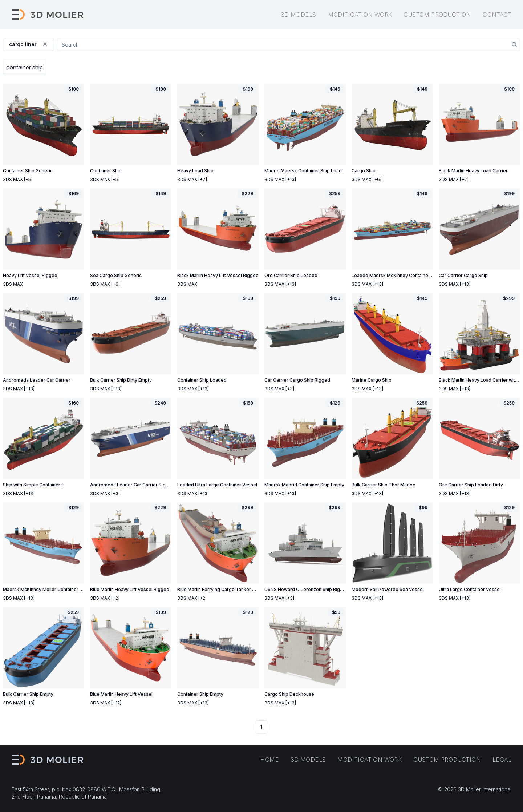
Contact (497, 15)
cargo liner (29, 44)
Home (269, 760)
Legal (502, 760)
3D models (299, 15)
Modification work (360, 15)
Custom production (437, 15)
